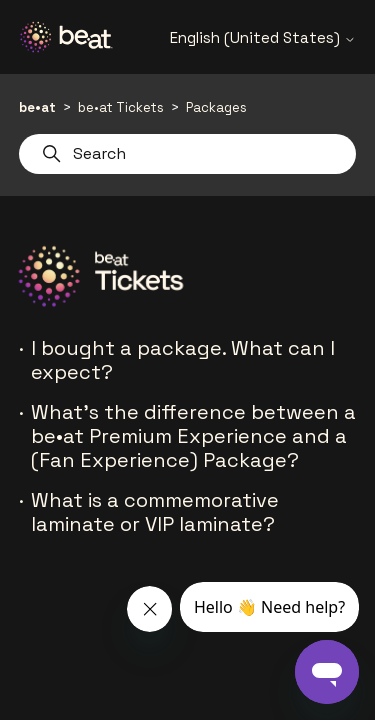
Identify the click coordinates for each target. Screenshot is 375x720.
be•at (37, 107)
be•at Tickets (121, 107)
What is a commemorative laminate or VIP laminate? (155, 512)
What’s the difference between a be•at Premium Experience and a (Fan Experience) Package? (193, 436)
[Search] (188, 154)
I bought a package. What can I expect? (183, 360)
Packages (216, 107)
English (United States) (263, 37)
